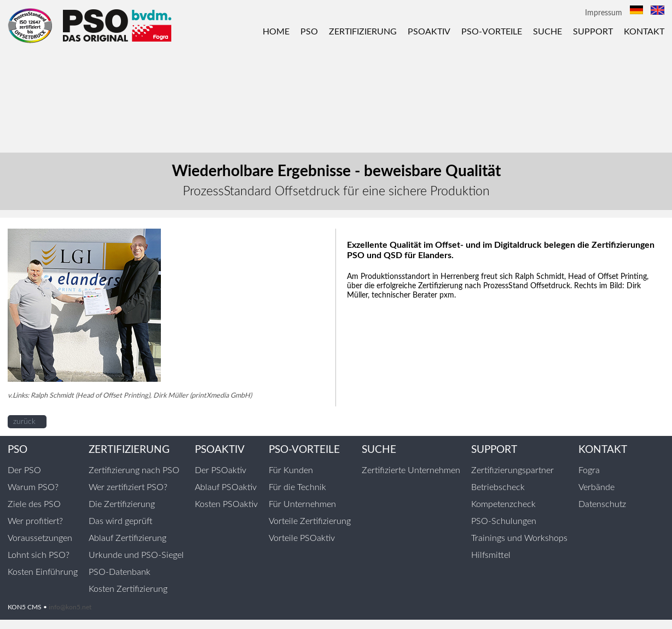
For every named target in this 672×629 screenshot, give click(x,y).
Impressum (604, 13)
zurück (24, 422)
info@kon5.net (70, 607)
